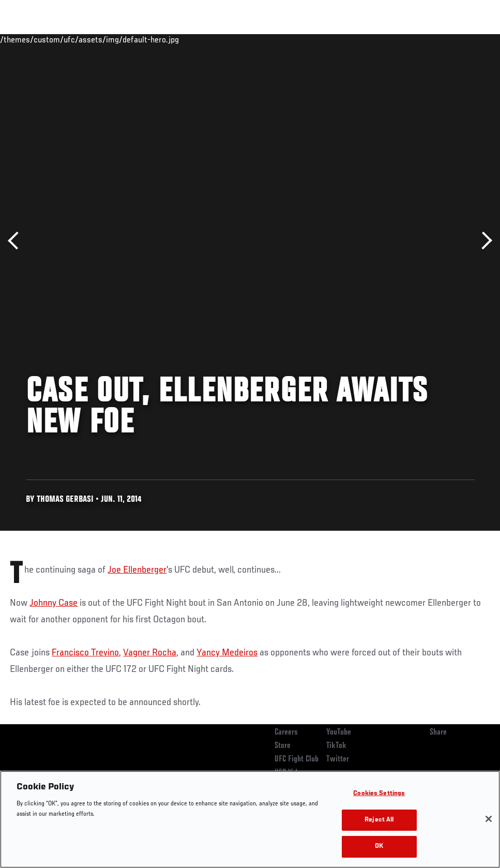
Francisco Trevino (85, 653)
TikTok (336, 746)
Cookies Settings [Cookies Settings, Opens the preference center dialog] (379, 794)
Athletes (118, 39)
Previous (17, 241)
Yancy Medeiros (227, 653)
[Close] (489, 819)
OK (379, 847)
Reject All (379, 820)
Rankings (72, 39)
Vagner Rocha (150, 653)
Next (483, 241)
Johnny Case (54, 603)
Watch (342, 39)
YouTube (339, 732)
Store (283, 746)
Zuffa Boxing (392, 39)
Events (28, 39)
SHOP (438, 39)
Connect (301, 39)
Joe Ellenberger (137, 570)
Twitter (338, 759)
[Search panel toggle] (466, 39)
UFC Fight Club (297, 759)
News (158, 39)
